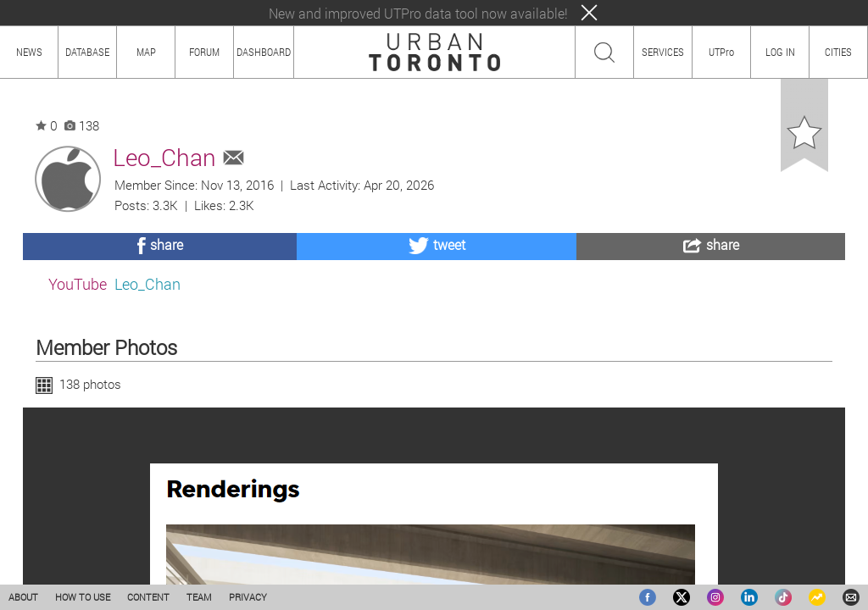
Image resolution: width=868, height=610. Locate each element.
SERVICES (663, 52)
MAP (146, 52)
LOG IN (780, 52)
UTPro (721, 52)
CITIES (838, 52)
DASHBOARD (264, 52)
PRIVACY (248, 597)
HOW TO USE (83, 597)
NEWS (29, 52)
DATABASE (87, 52)
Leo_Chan (147, 284)
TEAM (199, 597)
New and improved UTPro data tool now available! (418, 13)
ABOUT (23, 597)
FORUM (204, 52)
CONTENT (148, 597)
